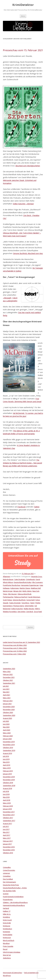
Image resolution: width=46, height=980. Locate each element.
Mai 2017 (6, 832)
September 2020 (9, 715)
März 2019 (7, 768)
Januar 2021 (7, 704)
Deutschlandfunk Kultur (23, 582)
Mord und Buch (9, 940)
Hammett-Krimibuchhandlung (14, 905)
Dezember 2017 (9, 812)
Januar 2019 (7, 774)
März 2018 (7, 803)
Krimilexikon (7, 929)
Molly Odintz (27, 591)
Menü (23, 16)
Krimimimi (7, 932)
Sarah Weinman (34, 597)
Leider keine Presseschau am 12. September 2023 (21, 642)
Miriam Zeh (18, 591)
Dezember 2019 (9, 742)
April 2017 (7, 835)
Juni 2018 (6, 794)
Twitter (37, 507)
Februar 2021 (8, 701)
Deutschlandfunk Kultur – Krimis (15, 888)
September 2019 (9, 750)
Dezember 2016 (9, 847)
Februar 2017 (8, 841)
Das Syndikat (8, 879)
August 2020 (7, 718)
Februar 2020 (8, 736)
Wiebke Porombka (10, 612)
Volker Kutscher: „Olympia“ (23, 204)
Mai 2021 (6, 692)
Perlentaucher (8, 597)
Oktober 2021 (8, 680)
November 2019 (9, 745)
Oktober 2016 (8, 853)
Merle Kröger (8, 591)
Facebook (21, 507)
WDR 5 (37, 609)
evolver (6, 894)
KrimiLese (7, 926)
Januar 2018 (7, 809)
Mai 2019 (6, 762)
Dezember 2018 (9, 777)
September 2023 (9, 669)
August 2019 (7, 753)
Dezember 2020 (9, 707)
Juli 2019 (6, 756)
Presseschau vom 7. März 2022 (14, 654)
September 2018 (9, 785)
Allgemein (7, 576)
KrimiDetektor (23, 5)
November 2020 (9, 709)
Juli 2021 (6, 686)
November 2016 (9, 850)
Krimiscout (7, 937)
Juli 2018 (6, 791)
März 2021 (7, 698)
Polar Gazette (8, 946)
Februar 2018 (8, 806)
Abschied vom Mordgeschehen (28, 166)
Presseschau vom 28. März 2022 (15, 645)
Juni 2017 (6, 829)
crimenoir (6, 873)
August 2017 (7, 823)
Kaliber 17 (7, 911)
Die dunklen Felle (9, 891)
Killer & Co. (7, 914)
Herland (6, 908)
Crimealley (7, 867)
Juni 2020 (6, 724)
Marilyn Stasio (25, 588)
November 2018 (9, 780)
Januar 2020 (7, 739)
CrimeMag (7, 876)
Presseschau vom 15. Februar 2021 (23, 50)
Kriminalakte (8, 935)
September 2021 (9, 683)
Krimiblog (6, 917)
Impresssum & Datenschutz (12, 973)
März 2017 (7, 838)
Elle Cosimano (37, 582)
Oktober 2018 (8, 783)
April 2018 (7, 800)
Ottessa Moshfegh (24, 594)
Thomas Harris (19, 606)
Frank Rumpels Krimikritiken (13, 897)
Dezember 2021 (9, 677)
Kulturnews (15, 588)
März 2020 (7, 733)
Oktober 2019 (8, 747)
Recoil (5, 949)
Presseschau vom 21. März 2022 (15, 648)
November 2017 (9, 815)
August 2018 (7, 788)
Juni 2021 (6, 689)
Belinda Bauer (8, 579)
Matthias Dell (36, 588)
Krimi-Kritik (7, 923)
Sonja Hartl (30, 600)
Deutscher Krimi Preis (11, 885)
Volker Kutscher (17, 609)
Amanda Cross (37, 576)
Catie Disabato (20, 579)
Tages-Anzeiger (15, 603)
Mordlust (6, 943)
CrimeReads (30, 579)
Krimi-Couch (7, 920)
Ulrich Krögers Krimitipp (12, 952)
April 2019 (7, 765)
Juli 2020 (6, 721)
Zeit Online (21, 612)
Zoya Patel (38, 612)
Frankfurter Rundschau (12, 585)
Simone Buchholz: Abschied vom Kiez (28, 253)
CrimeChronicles (9, 870)
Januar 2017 (7, 844)
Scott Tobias (7, 600)
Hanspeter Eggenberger (30, 585)
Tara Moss (25, 603)
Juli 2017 (6, 826)
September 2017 (9, 821)
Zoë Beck (30, 612)
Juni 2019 (6, 759)
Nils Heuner (12, 594)
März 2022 (7, 671)
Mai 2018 (6, 797)
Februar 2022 (8, 674)
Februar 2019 (8, 771)
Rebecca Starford (21, 597)
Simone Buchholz (19, 600)
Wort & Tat (7, 955)
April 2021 (7, 695)
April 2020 (7, 730)
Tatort (32, 603)
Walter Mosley (29, 609)
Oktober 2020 (8, 712)
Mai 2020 (6, 727)
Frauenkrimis (8, 899)
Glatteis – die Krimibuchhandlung (15, 902)
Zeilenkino (7, 958)
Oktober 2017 (8, 818)
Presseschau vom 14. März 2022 (15, 651)
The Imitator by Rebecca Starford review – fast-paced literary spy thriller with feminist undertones (22, 463)
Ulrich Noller (29, 606)
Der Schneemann (9, 882)
